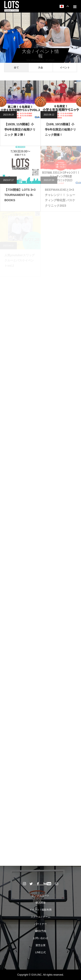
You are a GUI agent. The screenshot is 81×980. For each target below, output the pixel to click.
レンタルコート (40, 896)
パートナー (40, 924)
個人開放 (40, 903)
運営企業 (40, 945)
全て (16, 68)
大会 (40, 68)
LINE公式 (41, 952)
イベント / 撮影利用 (40, 910)
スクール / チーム (40, 917)
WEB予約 (40, 931)
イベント (65, 68)
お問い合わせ (40, 938)
